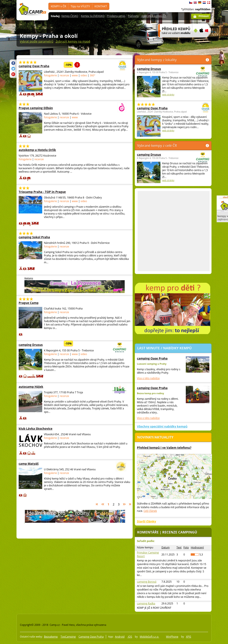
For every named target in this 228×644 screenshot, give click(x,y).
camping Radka (146, 603)
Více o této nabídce (148, 378)
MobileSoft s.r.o (149, 637)
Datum (165, 547)
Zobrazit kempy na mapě (73, 41)
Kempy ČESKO (70, 16)
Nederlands (204, 3)
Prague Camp (45, 303)
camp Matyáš (61, 464)
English (195, 3)
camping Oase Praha (61, 66)
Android (120, 637)
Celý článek (150, 511)
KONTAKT (101, 6)
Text (179, 547)
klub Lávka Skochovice (45, 429)
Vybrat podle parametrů (37, 41)
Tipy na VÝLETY (80, 6)
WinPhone (172, 637)
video (84, 75)
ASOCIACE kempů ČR (154, 16)
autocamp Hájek (61, 387)
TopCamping (68, 637)
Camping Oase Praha (91, 637)
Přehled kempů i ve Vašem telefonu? (164, 448)
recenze (65, 75)
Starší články (146, 521)
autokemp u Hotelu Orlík (45, 150)
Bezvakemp (51, 637)
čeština (191, 3)
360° (93, 75)
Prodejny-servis (116, 16)
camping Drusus (61, 345)
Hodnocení (197, 547)
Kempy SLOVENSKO (93, 16)
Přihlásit (204, 16)
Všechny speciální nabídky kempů (162, 426)
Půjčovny (133, 16)
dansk (209, 3)
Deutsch (200, 3)
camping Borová (147, 582)
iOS (130, 637)
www (75, 75)
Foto (186, 547)
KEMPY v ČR (58, 6)
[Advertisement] (56, 231)
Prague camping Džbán (61, 108)
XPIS (189, 637)
